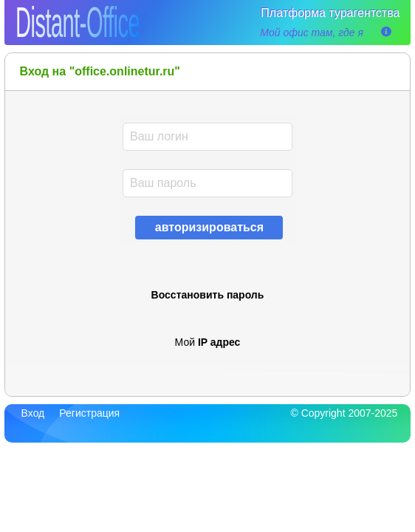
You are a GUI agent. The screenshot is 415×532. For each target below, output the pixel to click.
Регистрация (89, 413)
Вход (33, 413)
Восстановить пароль (208, 295)
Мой (208, 342)
